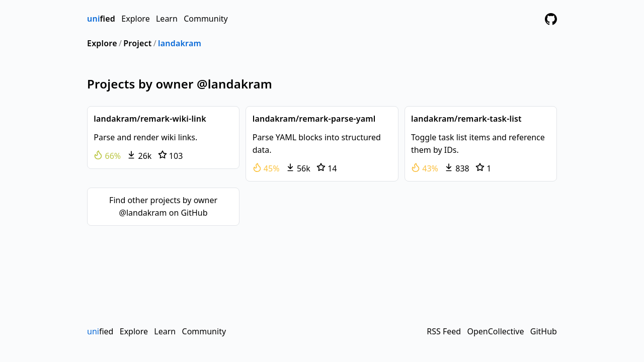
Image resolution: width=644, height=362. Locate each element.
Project (137, 43)
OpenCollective (495, 331)
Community (206, 19)
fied (101, 19)
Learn (167, 19)
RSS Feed (444, 331)
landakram (180, 43)
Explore (135, 19)
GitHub (544, 331)
